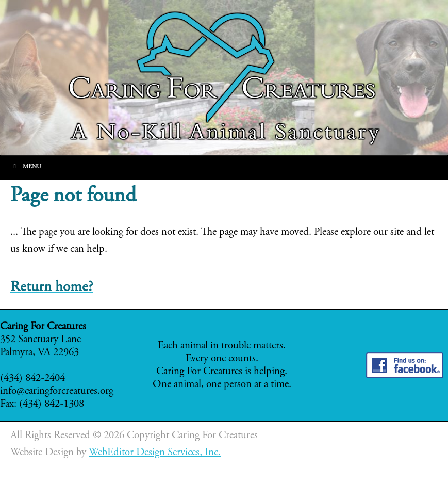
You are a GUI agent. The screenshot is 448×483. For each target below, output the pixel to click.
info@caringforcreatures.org (57, 391)
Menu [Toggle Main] (26, 166)
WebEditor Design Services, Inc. (155, 453)
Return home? (52, 288)
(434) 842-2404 (32, 379)
